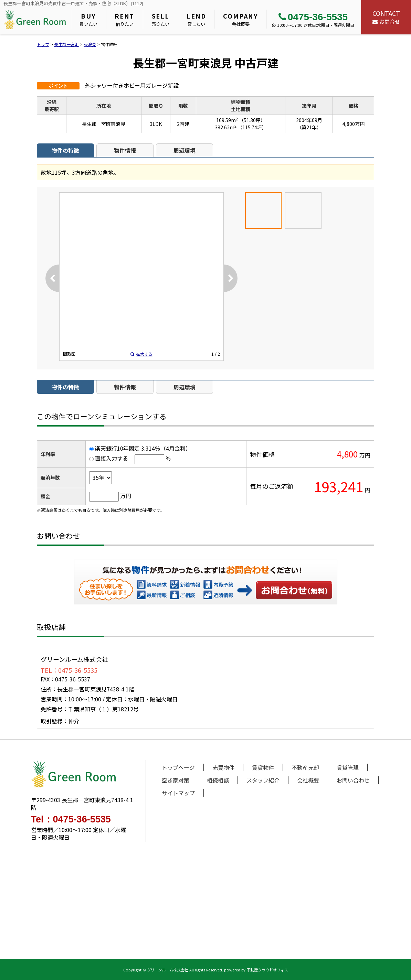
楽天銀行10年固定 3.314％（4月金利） (143, 448)
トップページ (178, 767)
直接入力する (112, 458)
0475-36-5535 (313, 17)
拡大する (141, 354)
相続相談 (218, 780)
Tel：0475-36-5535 (71, 820)
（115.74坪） (252, 127)
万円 (126, 496)
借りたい (124, 19)
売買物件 (223, 767)
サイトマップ (178, 793)
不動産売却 (305, 767)
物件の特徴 (65, 150)
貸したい (196, 19)
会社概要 (241, 19)
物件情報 (125, 150)
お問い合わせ (294, 590)
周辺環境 (185, 150)
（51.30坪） (252, 120)
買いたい (88, 19)
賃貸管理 (348, 767)
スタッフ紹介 (263, 780)
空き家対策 (176, 780)
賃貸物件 (263, 767)
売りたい (160, 19)
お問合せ (386, 17)
